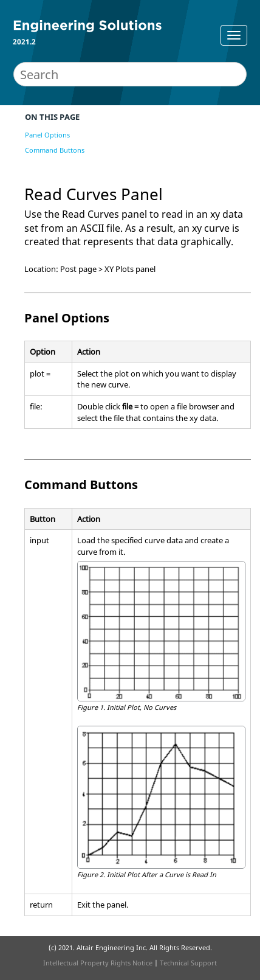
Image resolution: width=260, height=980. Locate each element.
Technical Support (188, 963)
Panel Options (47, 135)
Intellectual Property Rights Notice (98, 963)
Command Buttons (55, 150)
